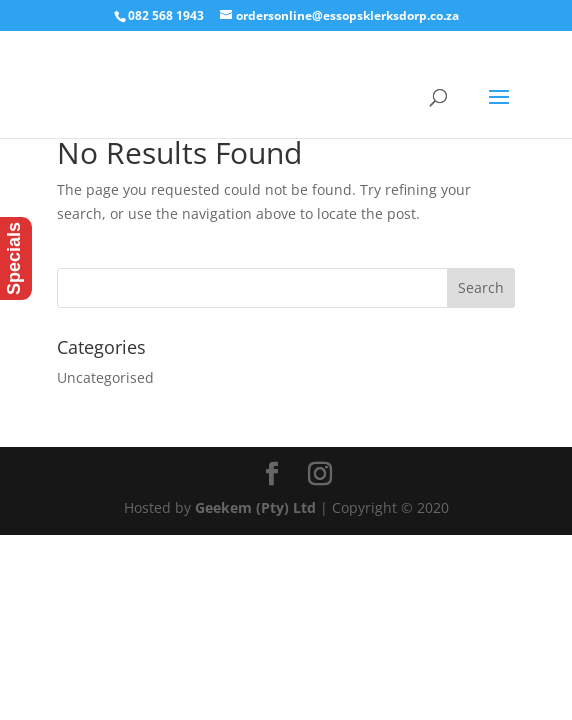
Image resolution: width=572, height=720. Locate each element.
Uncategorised (105, 377)
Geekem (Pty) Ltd (255, 507)
